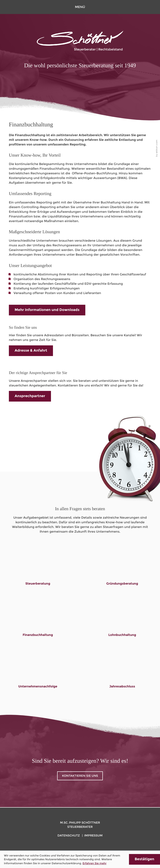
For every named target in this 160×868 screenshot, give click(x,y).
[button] (80, 7)
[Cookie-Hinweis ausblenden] (144, 859)
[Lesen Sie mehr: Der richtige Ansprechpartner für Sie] (30, 396)
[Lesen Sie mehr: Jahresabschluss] (122, 673)
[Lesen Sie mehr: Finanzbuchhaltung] (38, 622)
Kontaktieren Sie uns (80, 776)
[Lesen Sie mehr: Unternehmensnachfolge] (38, 673)
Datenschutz (69, 836)
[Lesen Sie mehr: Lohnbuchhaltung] (122, 622)
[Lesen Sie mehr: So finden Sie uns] (31, 351)
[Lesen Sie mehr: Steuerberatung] (38, 570)
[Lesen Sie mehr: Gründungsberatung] (122, 570)
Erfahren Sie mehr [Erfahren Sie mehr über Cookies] (95, 863)
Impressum (93, 836)
